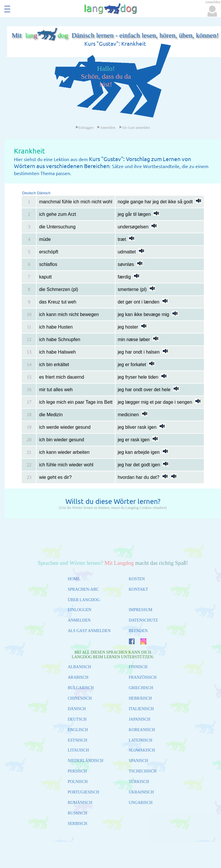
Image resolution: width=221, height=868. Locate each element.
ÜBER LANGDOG (84, 600)
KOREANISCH (142, 730)
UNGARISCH (141, 803)
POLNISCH (78, 782)
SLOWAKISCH (142, 750)
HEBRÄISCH (140, 698)
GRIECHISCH (141, 688)
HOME (74, 579)
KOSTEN (137, 579)
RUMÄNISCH (80, 803)
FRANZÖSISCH (143, 677)
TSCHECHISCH (143, 771)
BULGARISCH (81, 688)
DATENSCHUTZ (143, 620)
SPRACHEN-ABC (83, 589)
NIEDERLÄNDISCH (85, 761)
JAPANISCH (140, 719)
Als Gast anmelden (135, 128)
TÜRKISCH (139, 782)
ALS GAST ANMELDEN (89, 631)
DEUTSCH (77, 719)
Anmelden (106, 128)
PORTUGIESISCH (83, 792)
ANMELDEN (79, 620)
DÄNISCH (77, 709)
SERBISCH (77, 824)
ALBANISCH (79, 667)
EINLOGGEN (80, 610)
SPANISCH (138, 761)
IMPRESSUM (141, 610)
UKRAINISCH (141, 792)
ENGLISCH (78, 730)
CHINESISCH (80, 698)
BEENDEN (138, 631)
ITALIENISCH (141, 709)
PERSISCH (77, 771)
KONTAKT (139, 589)
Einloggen (85, 128)
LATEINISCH (141, 740)
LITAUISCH (78, 750)
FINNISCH (138, 667)
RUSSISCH (77, 813)
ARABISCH (78, 677)
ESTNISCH (77, 740)
